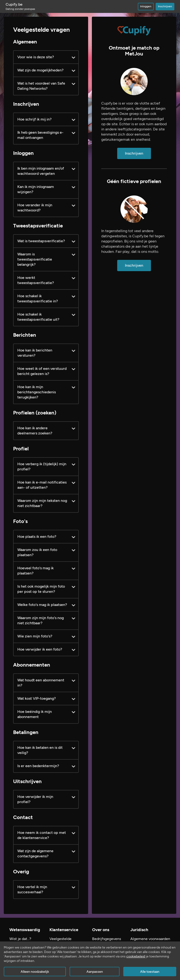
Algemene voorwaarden (150, 939)
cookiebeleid (136, 956)
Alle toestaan (150, 972)
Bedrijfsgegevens (107, 939)
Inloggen (146, 6)
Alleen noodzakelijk (35, 972)
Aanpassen (95, 972)
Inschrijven (165, 6)
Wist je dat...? (20, 939)
